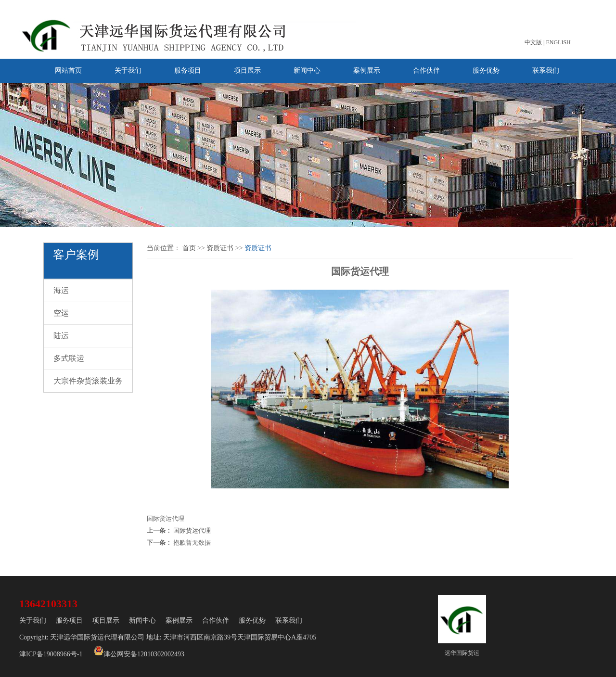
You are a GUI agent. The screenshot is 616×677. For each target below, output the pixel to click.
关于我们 (128, 70)
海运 (61, 290)
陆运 (61, 336)
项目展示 (247, 70)
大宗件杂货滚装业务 (88, 381)
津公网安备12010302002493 (139, 652)
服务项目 (188, 70)
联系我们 (546, 70)
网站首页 (68, 70)
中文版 (533, 42)
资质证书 (220, 248)
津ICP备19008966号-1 (51, 654)
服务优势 (486, 70)
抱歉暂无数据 (192, 543)
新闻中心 (307, 70)
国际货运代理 (192, 530)
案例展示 (367, 70)
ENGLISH (558, 42)
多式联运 (69, 358)
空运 (61, 313)
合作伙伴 (426, 70)
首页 (189, 248)
